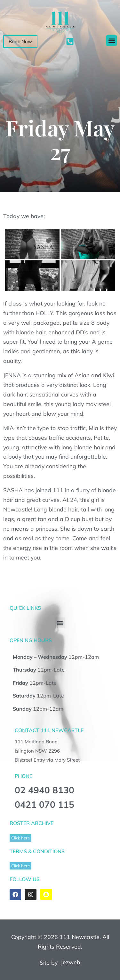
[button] (112, 41)
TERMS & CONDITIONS (37, 851)
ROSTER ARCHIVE (32, 823)
